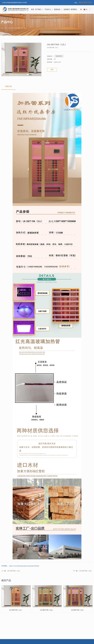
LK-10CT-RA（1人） (14, 571)
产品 (6, 28)
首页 (33, 9)
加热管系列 (11, 28)
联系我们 (74, 9)
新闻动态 (58, 9)
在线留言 (67, 9)
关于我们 (39, 9)
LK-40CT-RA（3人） (86, 571)
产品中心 (49, 9)
